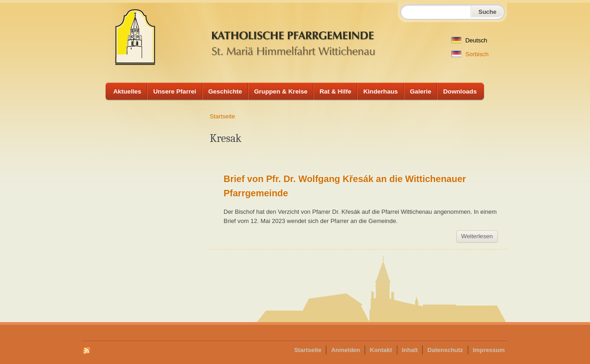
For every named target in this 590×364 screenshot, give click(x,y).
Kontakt (381, 350)
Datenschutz (445, 350)
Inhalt (410, 350)
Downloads (460, 91)
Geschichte (225, 91)
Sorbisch (470, 54)
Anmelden (345, 350)
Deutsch (469, 40)
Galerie (420, 91)
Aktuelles (127, 91)
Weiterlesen (480, 238)
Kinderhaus (381, 91)
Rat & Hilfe (335, 91)
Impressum (489, 350)
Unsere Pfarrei (174, 91)
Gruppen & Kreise (281, 91)
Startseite (222, 116)
